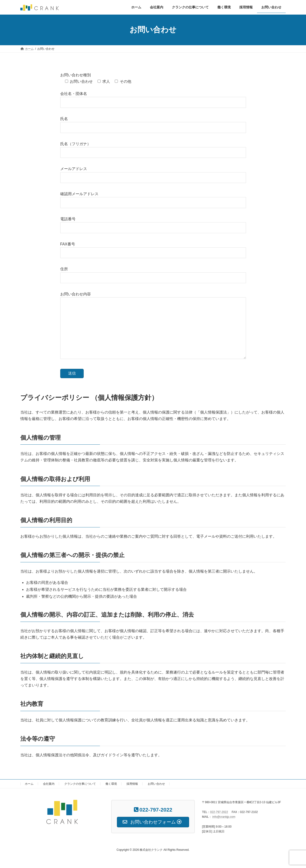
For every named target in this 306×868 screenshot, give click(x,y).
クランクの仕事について (80, 784)
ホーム (29, 784)
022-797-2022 (219, 812)
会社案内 (49, 784)
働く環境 (111, 784)
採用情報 (132, 784)
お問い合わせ (156, 784)
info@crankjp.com (224, 817)
